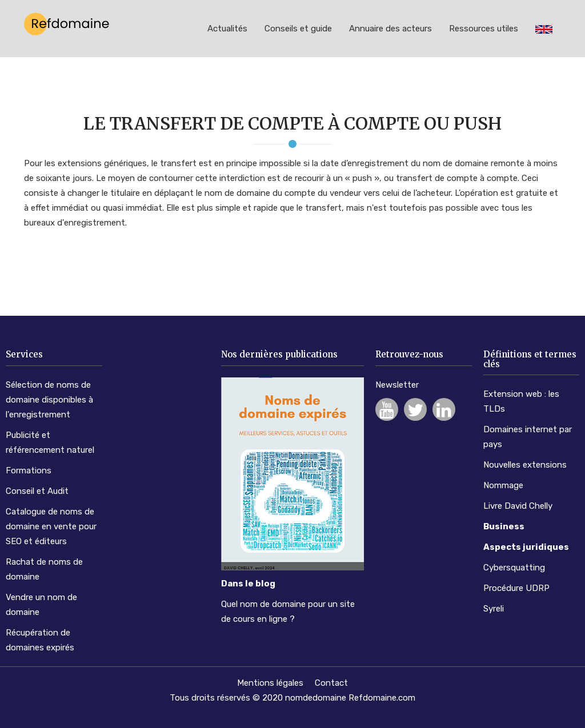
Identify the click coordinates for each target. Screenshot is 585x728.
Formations (29, 470)
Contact (331, 683)
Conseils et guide (298, 29)
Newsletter (397, 385)
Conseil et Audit (37, 491)
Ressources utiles (484, 29)
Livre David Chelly (518, 506)
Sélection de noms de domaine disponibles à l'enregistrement (49, 400)
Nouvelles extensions (525, 465)
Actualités (227, 29)
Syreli (494, 609)
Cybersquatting (514, 568)
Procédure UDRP (516, 588)
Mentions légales (270, 683)
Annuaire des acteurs (390, 29)
